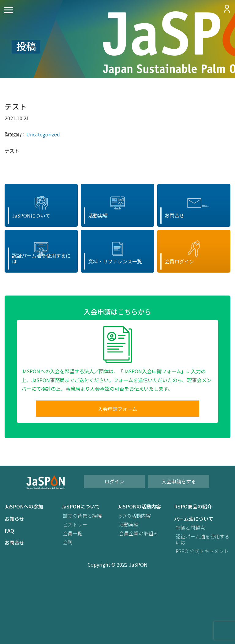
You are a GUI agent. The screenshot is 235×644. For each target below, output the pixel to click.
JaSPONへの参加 (24, 506)
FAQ (9, 531)
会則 (68, 542)
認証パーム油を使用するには (203, 539)
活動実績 (129, 525)
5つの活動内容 (135, 516)
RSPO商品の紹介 (193, 506)
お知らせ (14, 519)
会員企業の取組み (139, 533)
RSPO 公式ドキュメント (202, 551)
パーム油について (194, 519)
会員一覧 (73, 533)
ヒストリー (75, 525)
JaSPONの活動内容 (139, 506)
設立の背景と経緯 (82, 516)
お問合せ (14, 543)
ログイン (114, 481)
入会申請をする (179, 481)
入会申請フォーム (117, 409)
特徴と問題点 (190, 528)
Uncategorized (43, 134)
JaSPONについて (80, 506)
